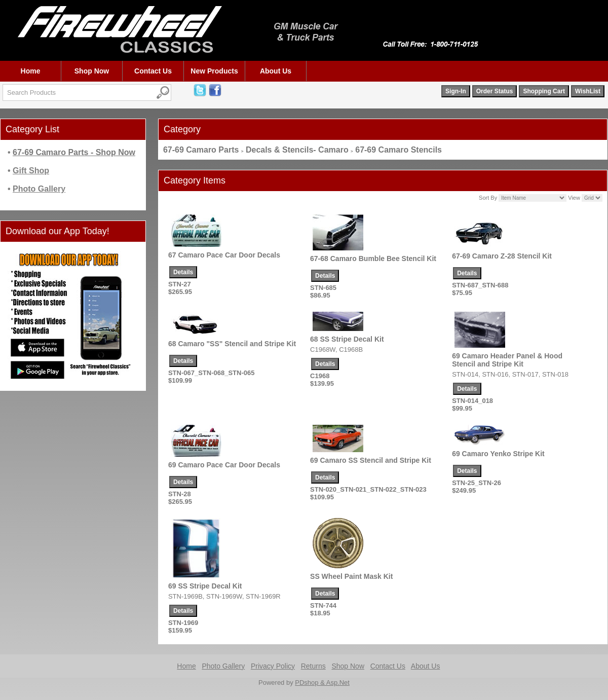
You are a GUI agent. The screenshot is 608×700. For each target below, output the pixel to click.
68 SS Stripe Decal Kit (347, 339)
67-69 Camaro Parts (201, 150)
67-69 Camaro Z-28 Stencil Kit (502, 256)
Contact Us (153, 71)
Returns (313, 666)
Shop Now (92, 71)
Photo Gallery (223, 666)
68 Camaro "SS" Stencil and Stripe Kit (232, 344)
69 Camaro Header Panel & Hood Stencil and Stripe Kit (507, 360)
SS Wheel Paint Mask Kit (351, 576)
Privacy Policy (273, 666)
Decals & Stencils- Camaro (297, 150)
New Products (214, 71)
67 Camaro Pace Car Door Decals (224, 255)
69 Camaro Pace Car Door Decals (224, 465)
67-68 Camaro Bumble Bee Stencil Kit (373, 259)
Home (31, 71)
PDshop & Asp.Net (322, 683)
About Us (276, 71)
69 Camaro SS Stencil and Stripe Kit (371, 460)
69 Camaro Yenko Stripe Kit (498, 454)
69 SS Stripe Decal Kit (205, 586)
